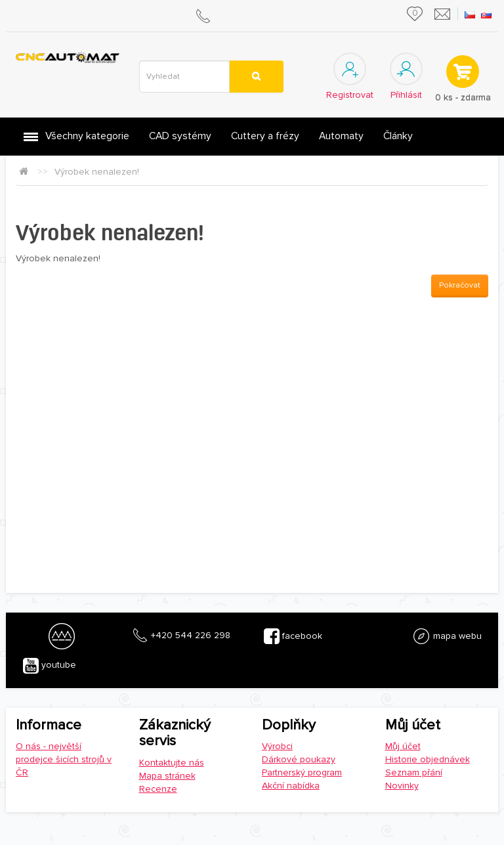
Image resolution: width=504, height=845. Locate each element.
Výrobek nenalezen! (97, 172)
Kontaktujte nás (172, 763)
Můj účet (403, 746)
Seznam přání (414, 772)
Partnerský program (302, 772)
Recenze (158, 789)
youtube (50, 666)
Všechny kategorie (87, 136)
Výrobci (277, 746)
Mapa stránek (167, 776)
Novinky (402, 786)
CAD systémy (180, 136)
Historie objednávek (428, 759)
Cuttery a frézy (265, 136)
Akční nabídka (291, 786)
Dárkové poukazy (299, 759)
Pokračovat (460, 285)
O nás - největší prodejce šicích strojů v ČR (64, 759)
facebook (293, 636)
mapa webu (447, 636)
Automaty (341, 136)
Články (398, 136)
